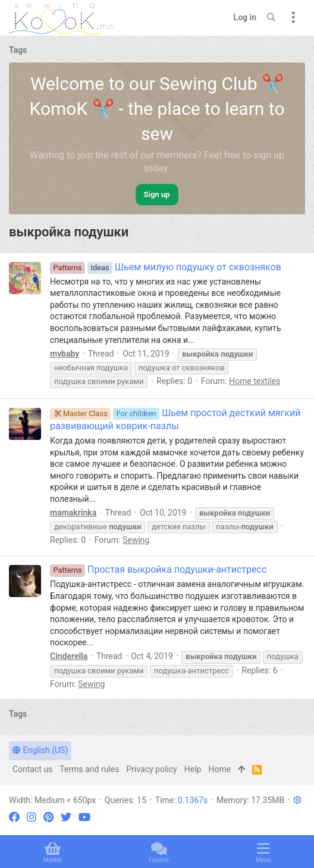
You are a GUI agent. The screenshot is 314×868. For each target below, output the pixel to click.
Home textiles (255, 381)
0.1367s (193, 800)
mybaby (65, 354)
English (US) (40, 750)
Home (219, 769)
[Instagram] (32, 817)
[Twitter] (66, 817)
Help (193, 769)
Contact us (32, 769)
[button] (297, 800)
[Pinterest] (48, 817)
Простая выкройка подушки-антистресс (158, 569)
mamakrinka (73, 513)
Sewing (136, 540)
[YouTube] (84, 817)
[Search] (271, 18)
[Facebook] (14, 817)
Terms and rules (89, 769)
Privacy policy (151, 769)
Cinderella (69, 656)
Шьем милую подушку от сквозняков (166, 267)
